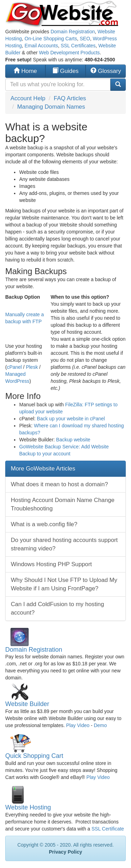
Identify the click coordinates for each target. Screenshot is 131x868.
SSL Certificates (78, 46)
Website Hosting (28, 807)
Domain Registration (73, 32)
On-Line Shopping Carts (51, 39)
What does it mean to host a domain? (59, 484)
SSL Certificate (108, 829)
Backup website (73, 440)
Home (25, 71)
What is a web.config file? (44, 524)
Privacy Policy (65, 852)
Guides (65, 71)
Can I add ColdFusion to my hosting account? (57, 608)
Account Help (28, 98)
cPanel (14, 367)
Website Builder (27, 704)
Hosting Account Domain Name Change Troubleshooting (63, 504)
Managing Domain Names (51, 107)
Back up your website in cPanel (71, 419)
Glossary (106, 71)
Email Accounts (41, 46)
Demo (100, 725)
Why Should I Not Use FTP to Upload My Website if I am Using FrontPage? (64, 584)
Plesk (32, 367)
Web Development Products (70, 53)
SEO (85, 39)
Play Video (78, 725)
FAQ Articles (70, 98)
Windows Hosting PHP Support (51, 564)
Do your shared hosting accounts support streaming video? (64, 544)
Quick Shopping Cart (34, 756)
